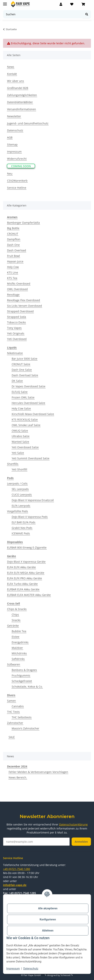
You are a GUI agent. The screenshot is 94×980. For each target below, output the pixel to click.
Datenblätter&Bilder (20, 102)
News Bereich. (18, 777)
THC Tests (13, 712)
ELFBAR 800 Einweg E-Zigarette (27, 547)
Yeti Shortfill (19, 469)
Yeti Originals (16, 333)
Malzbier (17, 648)
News (11, 67)
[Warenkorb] (83, 4)
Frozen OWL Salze (23, 397)
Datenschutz (31, 969)
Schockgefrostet (22, 681)
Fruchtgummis (21, 675)
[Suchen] (43, 14)
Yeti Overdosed (17, 339)
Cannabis (18, 706)
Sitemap (12, 144)
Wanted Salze (20, 442)
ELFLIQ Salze (20, 392)
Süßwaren (14, 664)
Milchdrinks (19, 653)
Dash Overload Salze (25, 375)
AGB (10, 137)
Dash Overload (17, 250)
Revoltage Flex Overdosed (24, 300)
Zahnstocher (15, 723)
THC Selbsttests (22, 717)
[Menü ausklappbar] (5, 2)
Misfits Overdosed (19, 284)
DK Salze (17, 381)
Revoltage (13, 295)
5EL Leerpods (20, 489)
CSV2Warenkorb (17, 181)
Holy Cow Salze (21, 408)
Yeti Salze (18, 453)
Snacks (16, 620)
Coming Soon (21, 166)
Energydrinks (20, 642)
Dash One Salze (22, 370)
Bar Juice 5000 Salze (25, 359)
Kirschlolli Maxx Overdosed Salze (33, 414)
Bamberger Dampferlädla (23, 223)
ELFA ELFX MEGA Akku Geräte (26, 573)
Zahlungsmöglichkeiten (22, 95)
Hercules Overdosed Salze (28, 403)
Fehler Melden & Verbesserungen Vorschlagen (38, 772)
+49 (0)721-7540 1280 (17, 869)
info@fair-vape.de (15, 885)
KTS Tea (12, 278)
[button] (61, 4)
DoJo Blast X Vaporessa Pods (30, 517)
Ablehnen (48, 931)
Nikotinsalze (15, 353)
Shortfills (13, 464)
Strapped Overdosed (20, 311)
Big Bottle (13, 228)
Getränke (13, 626)
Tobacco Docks (16, 322)
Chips (15, 615)
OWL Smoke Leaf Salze (26, 425)
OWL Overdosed (17, 289)
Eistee (16, 637)
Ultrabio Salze (21, 436)
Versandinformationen (22, 109)
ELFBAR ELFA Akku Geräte (23, 589)
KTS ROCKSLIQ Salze (25, 420)
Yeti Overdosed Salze (25, 447)
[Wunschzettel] (72, 4)
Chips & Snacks (17, 609)
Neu (10, 174)
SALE (12, 737)
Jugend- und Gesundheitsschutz (28, 123)
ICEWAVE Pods (21, 533)
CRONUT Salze (21, 364)
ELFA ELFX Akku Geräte (21, 567)
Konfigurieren (48, 919)
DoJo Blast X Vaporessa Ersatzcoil (33, 500)
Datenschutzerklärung (73, 824)
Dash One (13, 245)
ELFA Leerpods (21, 506)
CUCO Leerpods (22, 495)
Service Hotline (17, 188)
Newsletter (14, 116)
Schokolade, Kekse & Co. (27, 687)
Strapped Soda (17, 317)
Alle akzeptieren (48, 908)
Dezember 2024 (17, 766)
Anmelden (81, 842)
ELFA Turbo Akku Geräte (22, 584)
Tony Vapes (14, 328)
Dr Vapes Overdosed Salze (29, 386)
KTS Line (13, 272)
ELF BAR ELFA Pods (24, 522)
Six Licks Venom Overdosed (25, 306)
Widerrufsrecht (17, 159)
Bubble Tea (19, 631)
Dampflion (14, 239)
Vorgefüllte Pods (18, 511)
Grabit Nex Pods (22, 528)
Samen (11, 701)
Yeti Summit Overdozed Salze (31, 458)
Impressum (13, 969)
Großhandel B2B (18, 88)
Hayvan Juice (15, 261)
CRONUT (13, 234)
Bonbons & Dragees (24, 670)
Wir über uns (16, 81)
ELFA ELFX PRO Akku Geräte (25, 578)
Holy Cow (13, 267)
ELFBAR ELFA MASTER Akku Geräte (29, 595)
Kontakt (12, 74)
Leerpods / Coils (17, 484)
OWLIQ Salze (20, 431)
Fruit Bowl (13, 256)
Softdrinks (18, 659)
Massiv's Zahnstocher (25, 728)
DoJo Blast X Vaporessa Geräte (26, 562)
